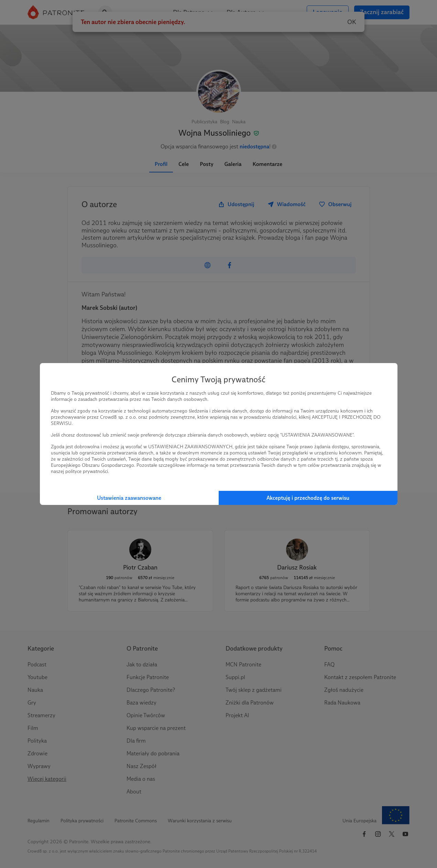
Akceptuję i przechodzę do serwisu (308, 498)
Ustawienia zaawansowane (129, 498)
